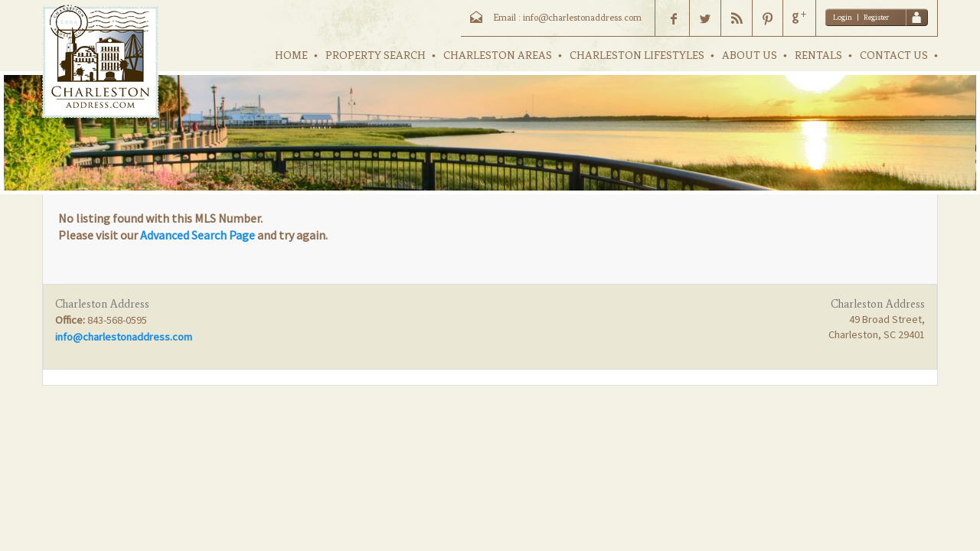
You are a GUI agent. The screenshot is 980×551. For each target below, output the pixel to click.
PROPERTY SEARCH (376, 55)
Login (843, 17)
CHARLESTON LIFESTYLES (637, 55)
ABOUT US (750, 55)
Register (876, 17)
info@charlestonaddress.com (124, 337)
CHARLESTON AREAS (498, 55)
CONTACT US (894, 55)
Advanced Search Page (198, 235)
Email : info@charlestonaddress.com (567, 18)
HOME (291, 55)
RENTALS (818, 55)
